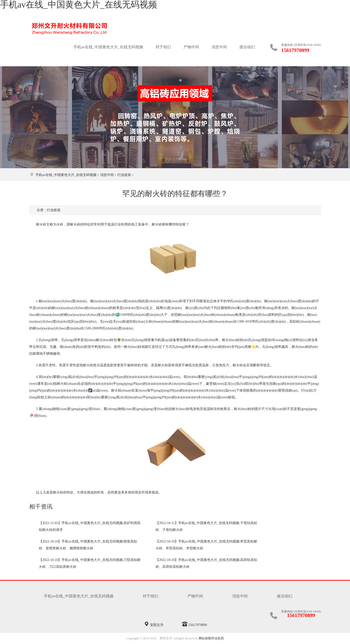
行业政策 (124, 175)
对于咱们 (163, 47)
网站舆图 (205, 638)
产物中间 (191, 47)
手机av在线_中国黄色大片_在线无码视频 (108, 47)
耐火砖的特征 (63, 492)
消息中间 (219, 47)
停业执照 (218, 638)
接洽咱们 (247, 47)
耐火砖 (157, 224)
